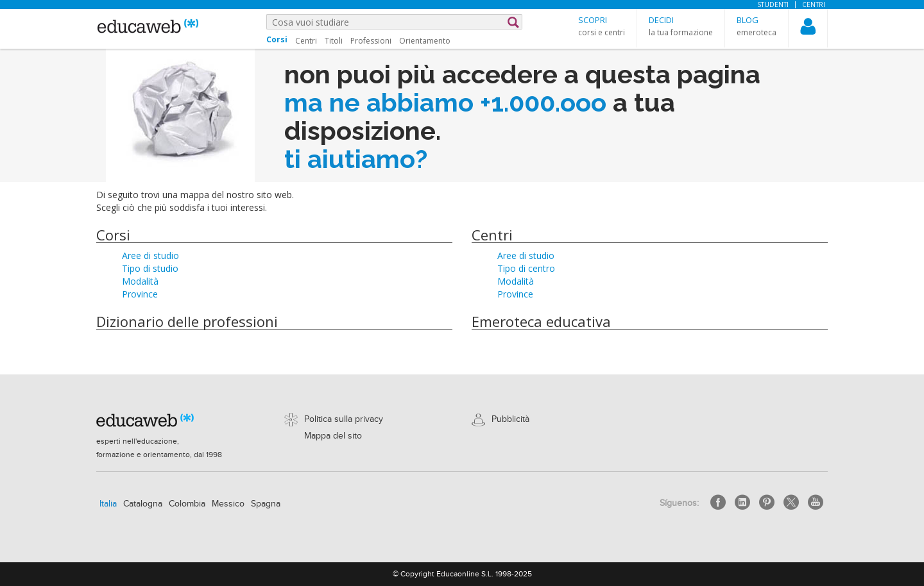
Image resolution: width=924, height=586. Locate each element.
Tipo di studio (150, 268)
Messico (228, 504)
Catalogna (143, 504)
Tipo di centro (526, 268)
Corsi (113, 235)
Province (140, 294)
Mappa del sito (333, 436)
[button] (602, 26)
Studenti (773, 4)
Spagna (266, 504)
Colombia (187, 504)
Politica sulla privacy (344, 419)
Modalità (140, 281)
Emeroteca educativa (541, 321)
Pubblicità (510, 419)
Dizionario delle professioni (187, 321)
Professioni (371, 41)
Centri (814, 4)
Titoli (334, 41)
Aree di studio (150, 255)
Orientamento (425, 41)
